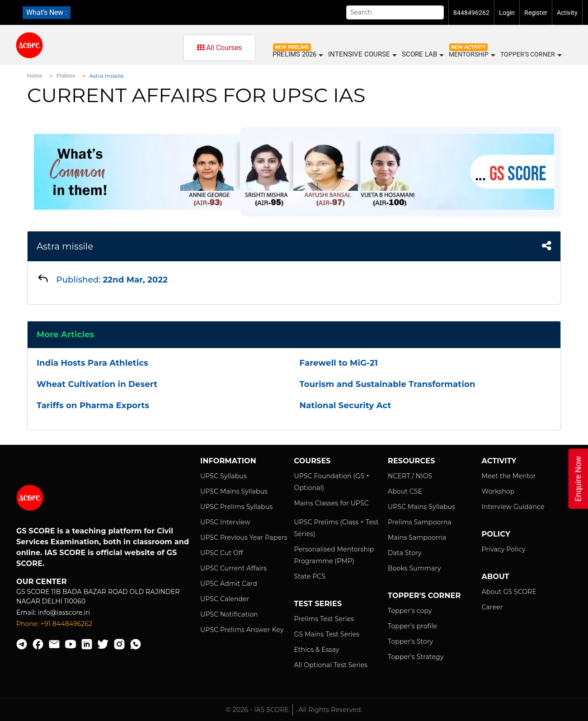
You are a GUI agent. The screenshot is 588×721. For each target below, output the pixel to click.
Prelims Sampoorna (420, 522)
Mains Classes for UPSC (332, 503)
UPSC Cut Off (222, 553)
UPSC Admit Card (229, 584)
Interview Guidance (513, 507)
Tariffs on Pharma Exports (93, 405)
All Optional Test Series (331, 665)
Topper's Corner (531, 55)
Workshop (498, 491)
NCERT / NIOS (410, 476)
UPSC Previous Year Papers (244, 537)
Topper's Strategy (416, 657)
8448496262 (471, 13)
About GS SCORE (509, 592)
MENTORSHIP (472, 55)
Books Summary (414, 568)
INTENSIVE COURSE (362, 54)
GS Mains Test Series (327, 634)
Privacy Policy (504, 549)
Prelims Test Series (324, 619)
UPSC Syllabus (223, 476)
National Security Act (346, 405)
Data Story (405, 553)
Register (536, 13)
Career (492, 607)
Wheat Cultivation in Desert (97, 384)
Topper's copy (410, 611)
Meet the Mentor (509, 476)
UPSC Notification (229, 614)
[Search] (395, 12)
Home (35, 76)
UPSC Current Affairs (233, 568)
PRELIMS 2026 (297, 54)
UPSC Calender (225, 599)
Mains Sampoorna (417, 537)
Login (507, 13)
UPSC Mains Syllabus (234, 491)
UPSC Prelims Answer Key (242, 630)
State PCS (310, 576)
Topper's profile (412, 626)
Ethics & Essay (317, 650)
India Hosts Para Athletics (92, 363)
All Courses (219, 48)
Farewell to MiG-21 (339, 363)
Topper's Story (410, 641)
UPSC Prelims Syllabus (237, 507)
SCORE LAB (422, 54)
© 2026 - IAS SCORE (258, 710)
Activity (567, 13)
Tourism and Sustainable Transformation (388, 384)
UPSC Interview (225, 522)
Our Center (42, 582)
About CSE (405, 491)
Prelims (66, 76)
